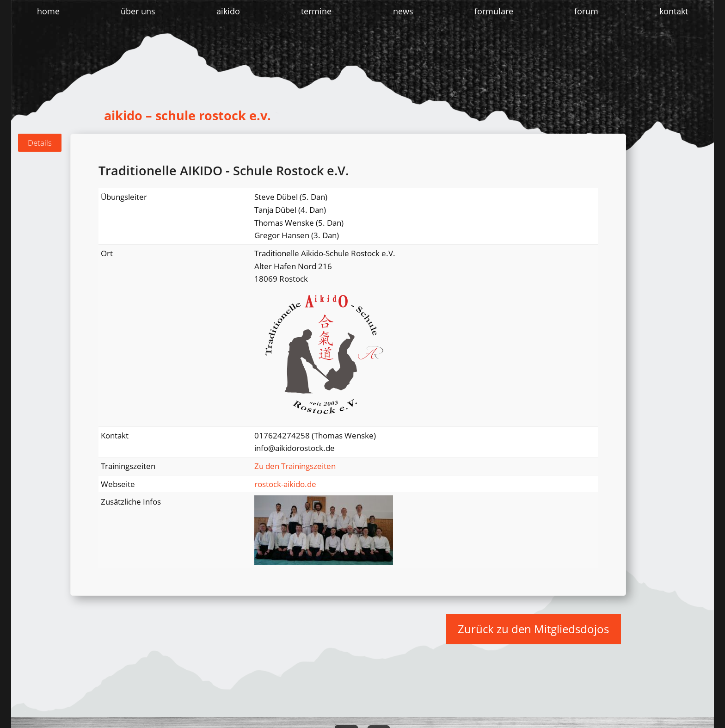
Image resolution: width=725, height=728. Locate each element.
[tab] (40, 143)
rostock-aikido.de (285, 484)
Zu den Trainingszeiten (295, 466)
